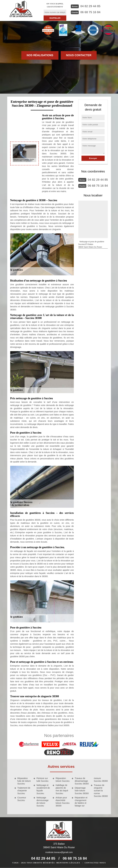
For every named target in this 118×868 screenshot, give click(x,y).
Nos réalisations (40, 55)
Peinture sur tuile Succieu (42, 780)
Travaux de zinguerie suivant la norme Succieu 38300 (101, 791)
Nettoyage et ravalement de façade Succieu (43, 789)
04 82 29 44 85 (90, 6)
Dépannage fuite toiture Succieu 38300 (82, 791)
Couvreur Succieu (22, 799)
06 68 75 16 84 (90, 12)
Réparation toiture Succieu (63, 780)
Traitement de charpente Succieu (24, 791)
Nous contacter (79, 55)
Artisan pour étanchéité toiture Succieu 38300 (63, 802)
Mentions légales (68, 863)
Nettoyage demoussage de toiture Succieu (43, 802)
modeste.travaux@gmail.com (59, 852)
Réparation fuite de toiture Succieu (24, 781)
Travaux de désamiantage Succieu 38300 (82, 781)
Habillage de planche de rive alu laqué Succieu (62, 789)
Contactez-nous (95, 863)
